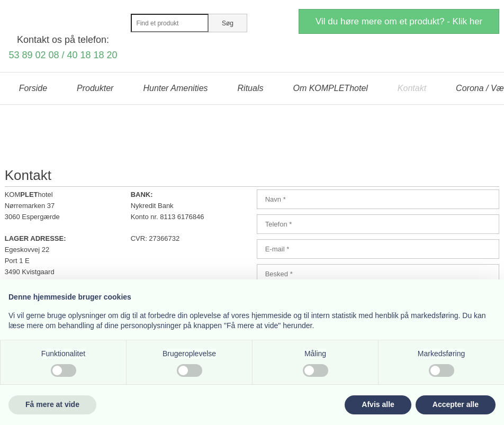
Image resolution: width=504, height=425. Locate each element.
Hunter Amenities (175, 88)
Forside (33, 88)
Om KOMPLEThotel (330, 88)
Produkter (95, 88)
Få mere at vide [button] (52, 404)
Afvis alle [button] (378, 404)
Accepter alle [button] (456, 404)
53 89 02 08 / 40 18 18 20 (63, 55)
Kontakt (412, 88)
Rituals (251, 88)
